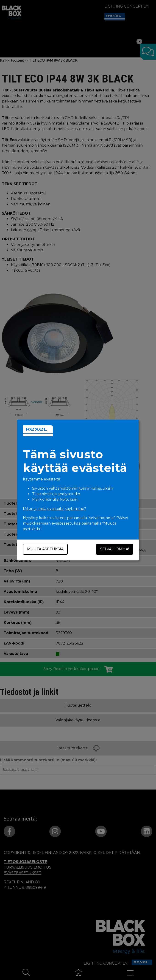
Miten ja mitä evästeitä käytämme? (54, 509)
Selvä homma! (114, 549)
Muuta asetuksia (45, 549)
